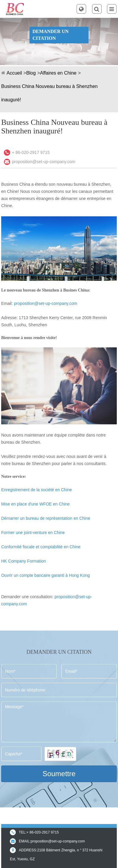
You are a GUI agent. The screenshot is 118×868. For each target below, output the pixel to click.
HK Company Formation (24, 561)
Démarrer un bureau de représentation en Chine (46, 518)
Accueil (14, 73)
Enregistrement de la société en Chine (37, 490)
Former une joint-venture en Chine (33, 533)
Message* (59, 722)
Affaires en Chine (58, 73)
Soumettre (59, 774)
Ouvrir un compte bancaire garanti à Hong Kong (45, 575)
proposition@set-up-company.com (44, 162)
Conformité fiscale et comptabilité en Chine (41, 547)
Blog (31, 73)
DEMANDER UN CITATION (51, 35)
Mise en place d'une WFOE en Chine (35, 504)
